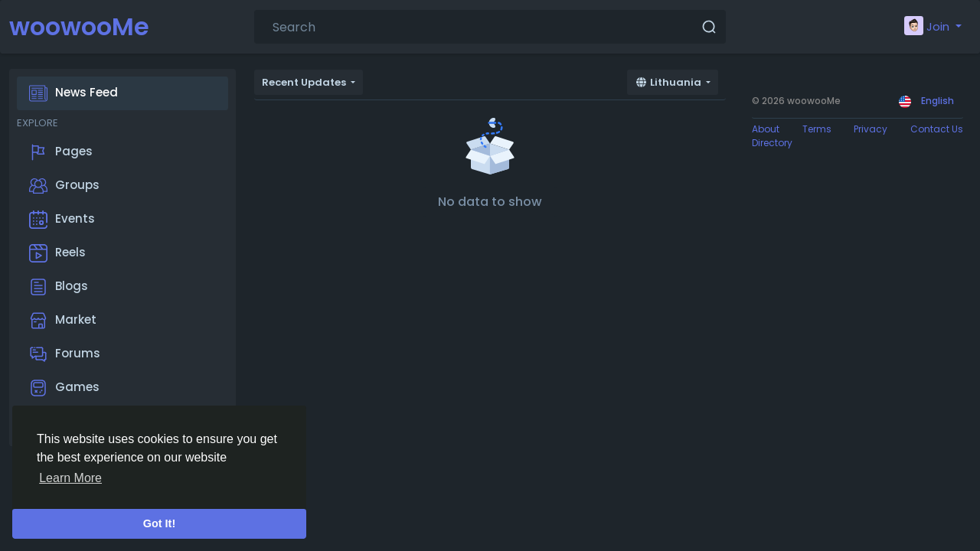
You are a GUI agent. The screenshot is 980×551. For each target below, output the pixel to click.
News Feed (73, 93)
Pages (61, 152)
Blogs (59, 287)
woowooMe (79, 26)
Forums (65, 354)
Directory (772, 143)
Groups (64, 186)
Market (63, 321)
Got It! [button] (159, 523)
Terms (817, 129)
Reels (57, 253)
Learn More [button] (70, 478)
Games (64, 388)
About (766, 129)
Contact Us (937, 129)
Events (62, 220)
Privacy (871, 129)
